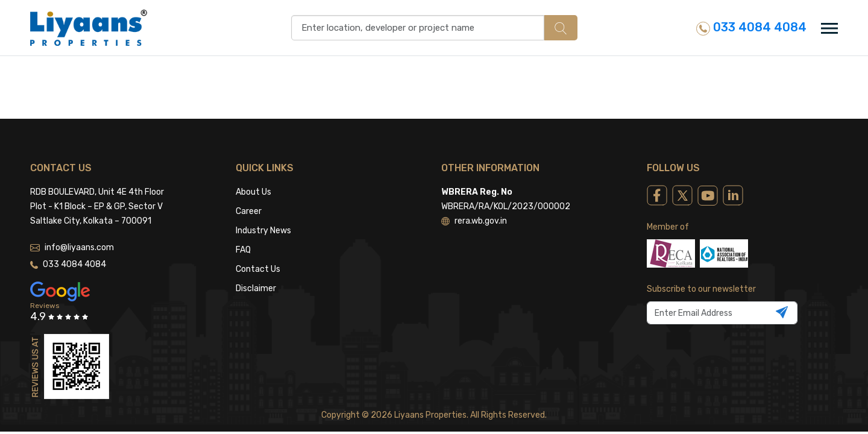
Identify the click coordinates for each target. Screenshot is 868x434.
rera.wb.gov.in (474, 221)
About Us (253, 192)
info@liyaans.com (72, 247)
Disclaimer (256, 288)
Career (249, 211)
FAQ (243, 250)
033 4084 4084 (751, 27)
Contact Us (258, 269)
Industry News (263, 231)
